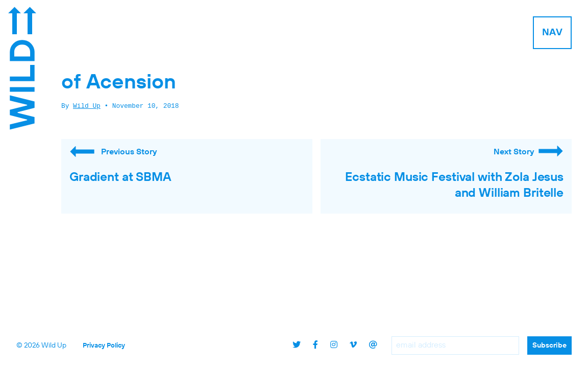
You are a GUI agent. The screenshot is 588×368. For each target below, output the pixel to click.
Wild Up (87, 106)
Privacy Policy (104, 346)
